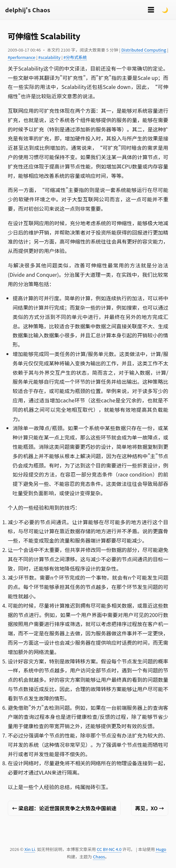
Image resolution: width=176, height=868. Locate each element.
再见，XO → (150, 808)
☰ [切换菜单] (151, 10)
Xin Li (30, 849)
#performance (21, 57)
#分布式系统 (75, 57)
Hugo (161, 849)
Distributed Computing (144, 50)
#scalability (50, 57)
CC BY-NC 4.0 (109, 849)
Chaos (99, 857)
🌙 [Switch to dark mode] (165, 10)
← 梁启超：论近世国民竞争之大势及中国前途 (64, 808)
